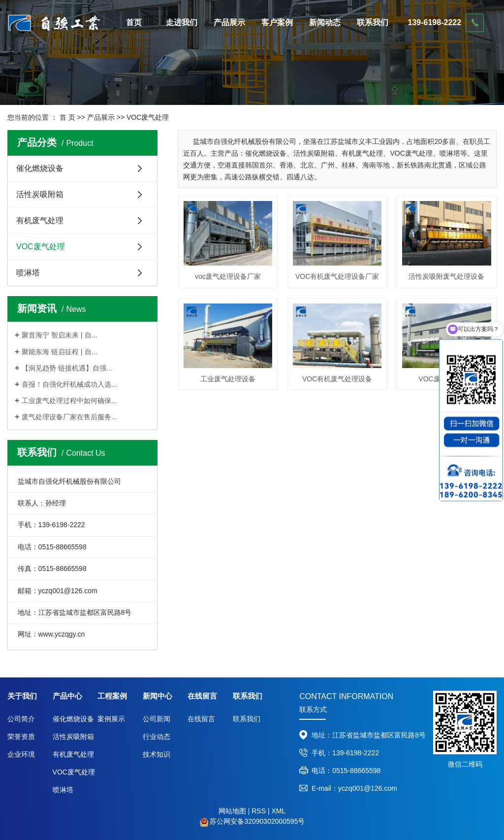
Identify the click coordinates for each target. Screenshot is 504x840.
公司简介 (21, 719)
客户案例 (277, 22)
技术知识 (157, 754)
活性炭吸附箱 (40, 194)
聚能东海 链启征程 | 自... (59, 352)
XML (278, 811)
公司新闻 (157, 719)
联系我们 (373, 22)
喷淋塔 (28, 273)
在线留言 (201, 719)
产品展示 (229, 22)
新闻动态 (325, 22)
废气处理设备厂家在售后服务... (69, 417)
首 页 (67, 117)
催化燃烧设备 (40, 168)
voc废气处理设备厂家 (228, 276)
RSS (259, 811)
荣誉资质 (21, 737)
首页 (134, 22)
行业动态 (157, 737)
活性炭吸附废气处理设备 (446, 276)
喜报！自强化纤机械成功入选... (69, 384)
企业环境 (21, 754)
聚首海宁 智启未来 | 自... (59, 335)
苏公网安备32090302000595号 (257, 821)
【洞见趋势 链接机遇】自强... (67, 368)
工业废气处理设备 (228, 379)
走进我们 (182, 22)
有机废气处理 (40, 220)
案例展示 (111, 719)
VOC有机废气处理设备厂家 (337, 276)
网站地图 (232, 811)
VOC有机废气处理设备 (337, 379)
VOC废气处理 (148, 117)
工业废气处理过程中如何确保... (69, 401)
